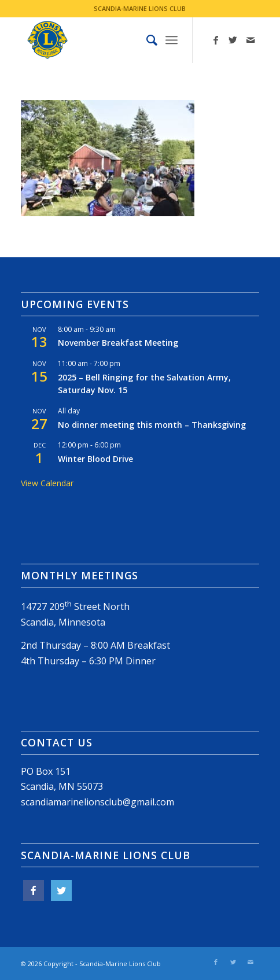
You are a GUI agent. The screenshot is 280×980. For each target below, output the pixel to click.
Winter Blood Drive (95, 459)
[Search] (146, 40)
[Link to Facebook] (216, 40)
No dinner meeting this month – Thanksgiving (152, 425)
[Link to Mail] (250, 40)
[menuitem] (146, 40)
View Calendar (47, 483)
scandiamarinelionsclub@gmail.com (97, 802)
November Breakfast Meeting (118, 343)
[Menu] (172, 40)
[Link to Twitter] (233, 40)
